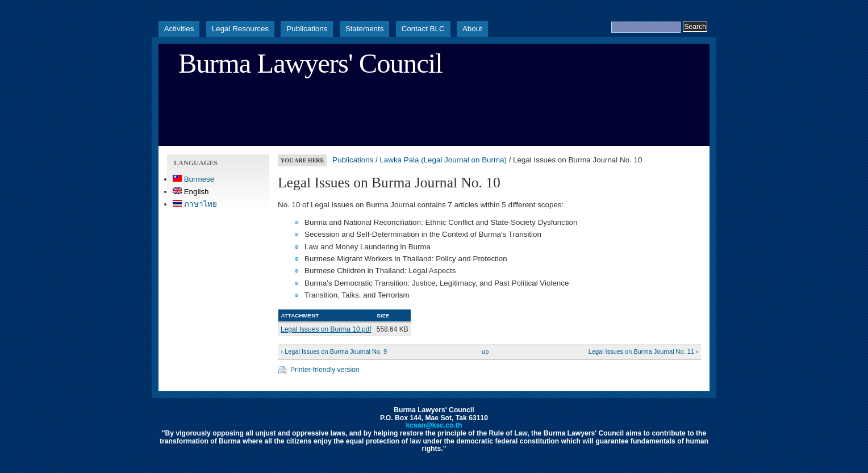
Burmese (193, 179)
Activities (179, 29)
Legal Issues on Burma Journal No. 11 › (643, 351)
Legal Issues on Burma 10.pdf (326, 329)
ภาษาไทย (195, 204)
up (485, 351)
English (191, 192)
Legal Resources (240, 29)
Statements (365, 29)
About (472, 29)
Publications (307, 29)
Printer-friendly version (325, 370)
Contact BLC (423, 29)
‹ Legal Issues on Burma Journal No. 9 (334, 351)
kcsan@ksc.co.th (434, 425)
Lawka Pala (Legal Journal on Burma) (443, 160)
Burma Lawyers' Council (310, 64)
